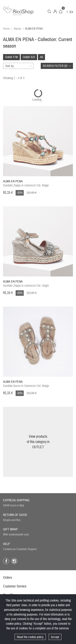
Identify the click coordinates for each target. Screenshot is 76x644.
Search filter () (55, 66)
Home (6, 29)
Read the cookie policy (30, 637)
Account (55, 11)
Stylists (17, 29)
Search (49, 11)
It (67, 12)
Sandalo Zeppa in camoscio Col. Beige (26, 183)
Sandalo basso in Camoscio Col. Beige (26, 384)
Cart (61, 11)
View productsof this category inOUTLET (38, 442)
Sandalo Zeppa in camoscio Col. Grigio (26, 284)
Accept (55, 637)
